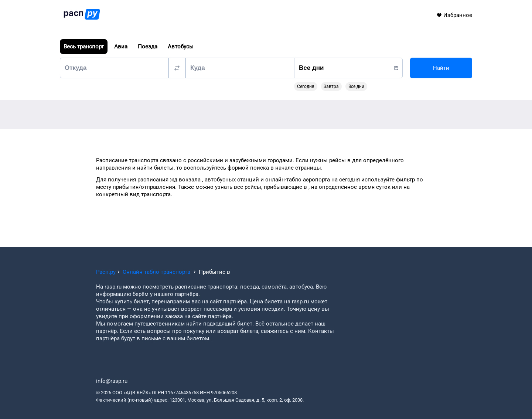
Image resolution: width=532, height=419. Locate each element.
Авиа (121, 47)
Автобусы (181, 47)
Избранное (454, 15)
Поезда (148, 47)
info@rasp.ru (112, 381)
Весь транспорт (84, 47)
